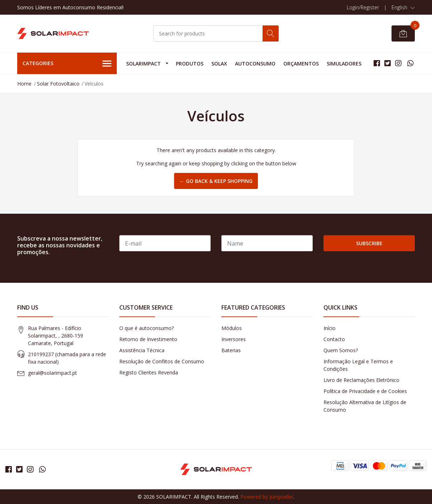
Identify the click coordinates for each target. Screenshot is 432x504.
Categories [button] (67, 64)
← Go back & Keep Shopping (216, 181)
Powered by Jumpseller (267, 497)
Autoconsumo (255, 64)
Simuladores (344, 64)
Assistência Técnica (142, 350)
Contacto (334, 339)
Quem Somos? (341, 350)
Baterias (231, 350)
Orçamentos (301, 64)
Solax (219, 64)
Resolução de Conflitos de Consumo (162, 361)
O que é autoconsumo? (147, 328)
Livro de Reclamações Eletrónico (361, 380)
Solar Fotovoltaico (58, 84)
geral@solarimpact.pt (52, 373)
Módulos (232, 328)
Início (330, 328)
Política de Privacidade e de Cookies (365, 391)
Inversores (234, 339)
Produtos (190, 64)
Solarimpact (143, 64)
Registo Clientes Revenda (149, 372)
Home (24, 84)
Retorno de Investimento (148, 339)
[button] (403, 8)
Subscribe (369, 243)
